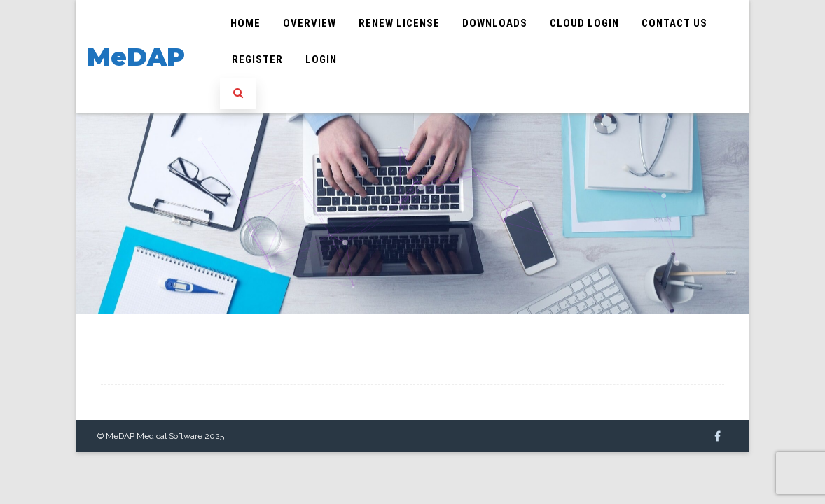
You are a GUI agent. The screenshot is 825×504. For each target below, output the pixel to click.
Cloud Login (584, 23)
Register (257, 59)
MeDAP (136, 57)
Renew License (399, 23)
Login (321, 59)
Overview (310, 23)
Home (245, 23)
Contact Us (674, 23)
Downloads (495, 23)
